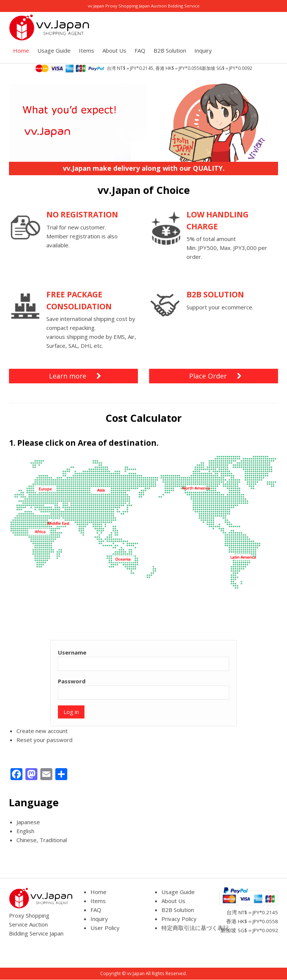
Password (72, 681)
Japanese (28, 822)
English (25, 831)
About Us (114, 50)
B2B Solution (170, 50)
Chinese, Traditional (42, 840)
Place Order (215, 376)
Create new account (42, 731)
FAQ (140, 50)
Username (72, 652)
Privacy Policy (179, 919)
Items (87, 50)
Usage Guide (54, 50)
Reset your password (44, 740)
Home (21, 50)
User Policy (105, 928)
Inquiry (203, 50)
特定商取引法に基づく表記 (195, 928)
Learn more (75, 376)
